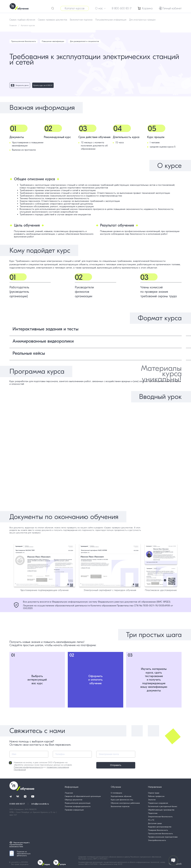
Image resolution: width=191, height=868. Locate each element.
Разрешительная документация (78, 803)
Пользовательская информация (111, 20)
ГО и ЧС (151, 820)
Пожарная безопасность (158, 830)
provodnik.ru (16, 862)
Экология (152, 800)
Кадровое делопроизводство (160, 827)
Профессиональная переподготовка (163, 837)
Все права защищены (20, 864)
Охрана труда (154, 793)
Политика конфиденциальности (78, 806)
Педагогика (153, 813)
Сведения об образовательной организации (83, 796)
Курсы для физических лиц (122, 800)
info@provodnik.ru (40, 804)
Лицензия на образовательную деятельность (20, 854)
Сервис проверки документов (53, 20)
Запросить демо (20, 85)
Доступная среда (155, 823)
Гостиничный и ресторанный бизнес (163, 806)
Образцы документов (73, 800)
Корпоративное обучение (121, 796)
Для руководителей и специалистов (84, 41)
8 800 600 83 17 (122, 8)
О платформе (116, 793)
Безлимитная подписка (81, 20)
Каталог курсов (75, 8)
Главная (13, 25)
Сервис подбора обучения (22, 20)
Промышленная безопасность (24, 41)
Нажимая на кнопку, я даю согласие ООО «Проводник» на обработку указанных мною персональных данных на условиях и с (40, 766)
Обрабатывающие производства (161, 810)
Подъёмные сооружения (158, 803)
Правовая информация (74, 810)
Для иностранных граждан (142, 20)
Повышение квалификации (53, 41)
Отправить (116, 765)
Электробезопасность (157, 840)
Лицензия (69, 793)
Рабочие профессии (156, 796)
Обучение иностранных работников (125, 803)
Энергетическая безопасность (160, 817)
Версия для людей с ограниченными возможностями (20, 845)
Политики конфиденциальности (28, 767)
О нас (100, 8)
